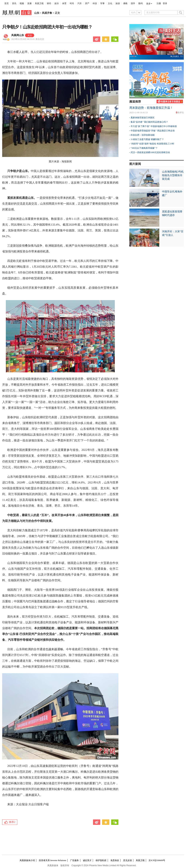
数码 (141, 3)
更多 (148, 4)
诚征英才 (87, 860)
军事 (102, 3)
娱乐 (57, 3)
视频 (22, 3)
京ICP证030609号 (157, 860)
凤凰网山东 (18, 35)
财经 (49, 3)
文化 (110, 3)
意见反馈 (128, 860)
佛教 (125, 3)
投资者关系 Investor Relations (53, 860)
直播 (29, 3)
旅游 (118, 3)
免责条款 (115, 860)
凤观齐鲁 (47, 13)
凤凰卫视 (39, 3)
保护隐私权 (101, 860)
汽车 (80, 3)
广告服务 (74, 860)
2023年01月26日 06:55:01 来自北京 (28, 39)
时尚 (72, 3)
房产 (87, 3)
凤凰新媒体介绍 (27, 860)
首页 (7, 3)
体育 (64, 3)
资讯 (14, 3)
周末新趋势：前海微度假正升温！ (151, 108)
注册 (159, 3)
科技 (95, 3)
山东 (37, 13)
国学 (133, 3)
